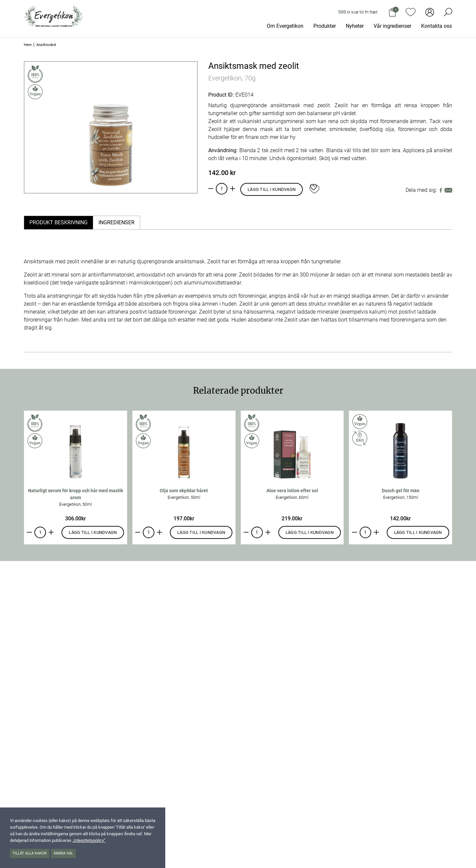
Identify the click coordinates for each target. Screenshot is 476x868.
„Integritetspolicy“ (89, 840)
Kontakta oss (436, 26)
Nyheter (355, 26)
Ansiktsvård (46, 45)
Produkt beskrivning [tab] (59, 222)
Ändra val (63, 853)
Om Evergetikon (285, 26)
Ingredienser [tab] (117, 222)
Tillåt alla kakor (30, 853)
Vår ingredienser (392, 26)
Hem (28, 45)
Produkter (325, 26)
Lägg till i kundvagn (272, 189)
